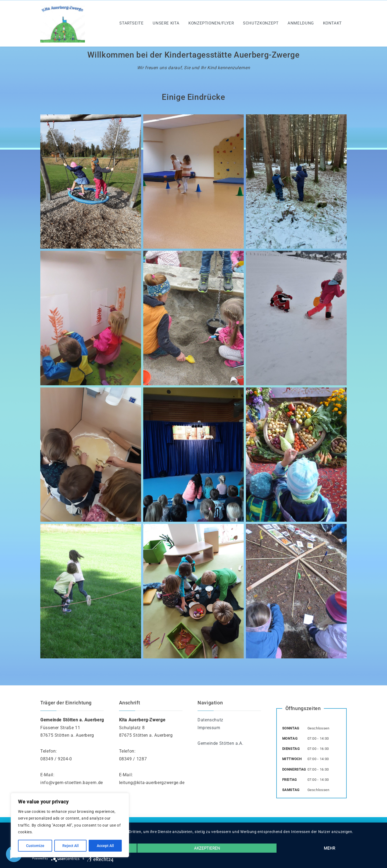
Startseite (131, 23)
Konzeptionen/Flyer (211, 23)
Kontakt (332, 23)
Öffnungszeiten (303, 708)
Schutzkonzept (261, 23)
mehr (329, 848)
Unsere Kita (166, 23)
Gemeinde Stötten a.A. (220, 743)
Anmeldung (301, 23)
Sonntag (291, 728)
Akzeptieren (207, 848)
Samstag (291, 790)
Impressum (209, 728)
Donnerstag (294, 769)
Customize (35, 846)
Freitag (290, 780)
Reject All (71, 846)
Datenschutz (210, 720)
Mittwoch (292, 759)
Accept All (105, 846)
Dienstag (291, 749)
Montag (290, 738)
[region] (70, 825)
